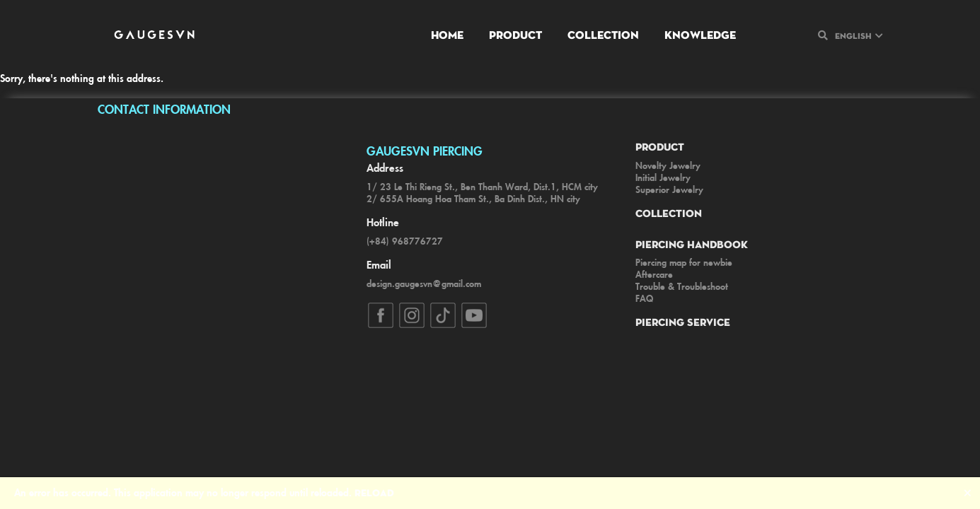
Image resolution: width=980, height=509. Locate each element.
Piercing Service (683, 322)
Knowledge (700, 34)
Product (515, 34)
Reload (374, 492)
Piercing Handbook (692, 244)
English (853, 35)
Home (447, 34)
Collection (603, 34)
